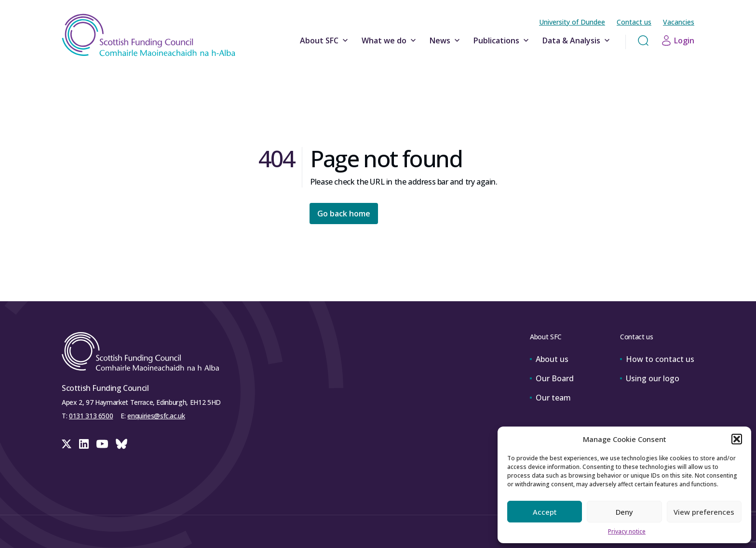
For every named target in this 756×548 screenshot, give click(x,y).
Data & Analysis (577, 40)
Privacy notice (627, 531)
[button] (737, 439)
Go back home (344, 214)
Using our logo (650, 378)
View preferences (704, 512)
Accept (545, 512)
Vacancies (679, 22)
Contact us (634, 22)
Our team (550, 398)
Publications (502, 40)
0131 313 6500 (91, 416)
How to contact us (657, 359)
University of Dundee (572, 22)
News (446, 40)
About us (549, 359)
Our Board (552, 378)
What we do (390, 40)
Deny (624, 512)
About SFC (325, 40)
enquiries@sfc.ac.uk (156, 416)
